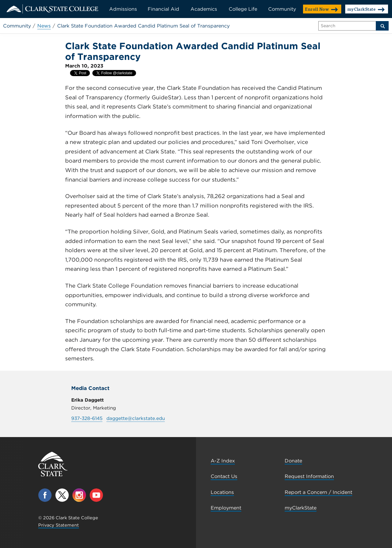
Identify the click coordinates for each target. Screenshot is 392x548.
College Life (243, 9)
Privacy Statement (59, 525)
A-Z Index (223, 461)
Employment (226, 508)
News (44, 26)
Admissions (123, 9)
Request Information (309, 476)
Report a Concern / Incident (318, 492)
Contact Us (224, 476)
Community (282, 9)
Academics (204, 9)
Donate (293, 461)
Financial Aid (163, 9)
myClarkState (366, 9)
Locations (222, 492)
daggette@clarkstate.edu (136, 418)
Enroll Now (322, 9)
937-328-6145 (87, 418)
